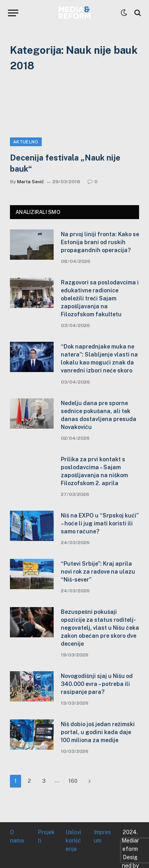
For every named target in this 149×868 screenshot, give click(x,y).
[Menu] (13, 13)
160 (73, 781)
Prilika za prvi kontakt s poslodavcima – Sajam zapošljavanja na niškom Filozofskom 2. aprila (94, 471)
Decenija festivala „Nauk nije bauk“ (65, 163)
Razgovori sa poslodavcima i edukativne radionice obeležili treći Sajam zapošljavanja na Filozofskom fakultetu (100, 298)
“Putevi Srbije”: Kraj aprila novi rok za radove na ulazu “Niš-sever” (98, 572)
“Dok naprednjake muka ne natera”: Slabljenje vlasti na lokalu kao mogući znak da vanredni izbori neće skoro (99, 359)
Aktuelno (26, 142)
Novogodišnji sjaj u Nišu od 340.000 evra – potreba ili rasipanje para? (97, 684)
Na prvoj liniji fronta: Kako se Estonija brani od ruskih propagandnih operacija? (100, 242)
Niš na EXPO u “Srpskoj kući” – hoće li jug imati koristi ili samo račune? (100, 523)
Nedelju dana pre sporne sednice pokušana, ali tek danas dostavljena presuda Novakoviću (99, 415)
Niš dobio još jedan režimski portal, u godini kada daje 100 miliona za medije (98, 732)
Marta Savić (31, 182)
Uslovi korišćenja (73, 841)
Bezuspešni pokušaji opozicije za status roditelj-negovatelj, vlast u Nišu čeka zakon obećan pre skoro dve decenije (100, 628)
